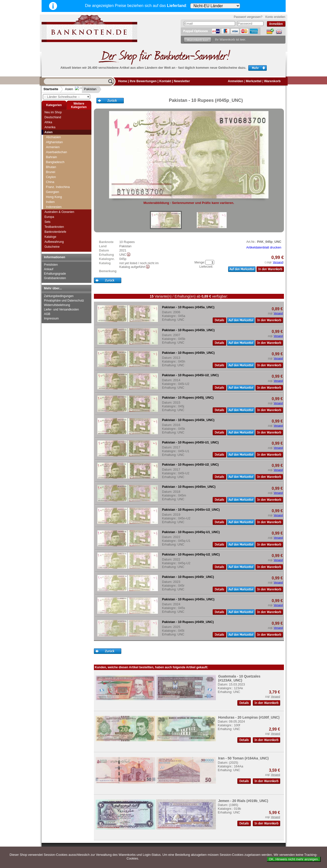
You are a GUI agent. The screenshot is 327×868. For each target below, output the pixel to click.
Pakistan (86, 89)
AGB (47, 314)
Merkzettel (254, 81)
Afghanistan (55, 142)
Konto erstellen (275, 17)
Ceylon (51, 177)
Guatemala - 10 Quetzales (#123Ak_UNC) (239, 678)
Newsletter (182, 81)
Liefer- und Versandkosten (62, 310)
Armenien (53, 147)
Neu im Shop (53, 112)
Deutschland (53, 117)
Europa (49, 217)
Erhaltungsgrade (55, 274)
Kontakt (165, 81)
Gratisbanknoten (55, 278)
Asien (69, 89)
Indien (50, 202)
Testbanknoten (54, 227)
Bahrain (52, 157)
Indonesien (54, 207)
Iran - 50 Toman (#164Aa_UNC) (243, 758)
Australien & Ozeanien (59, 212)
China (50, 182)
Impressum (51, 318)
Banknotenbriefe (55, 232)
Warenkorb (272, 81)
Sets (48, 222)
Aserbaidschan (57, 152)
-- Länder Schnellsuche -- (67, 97)
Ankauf (49, 269)
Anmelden (236, 81)
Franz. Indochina (58, 187)
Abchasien (54, 137)
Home (123, 81)
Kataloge (50, 237)
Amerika (50, 127)
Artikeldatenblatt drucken (264, 247)
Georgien (53, 192)
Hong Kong (54, 197)
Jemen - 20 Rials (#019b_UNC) (243, 801)
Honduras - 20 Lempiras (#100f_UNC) (249, 717)
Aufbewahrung (54, 242)
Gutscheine (52, 247)
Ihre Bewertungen (143, 81)
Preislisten (51, 265)
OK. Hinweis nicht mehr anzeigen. (294, 859)
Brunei (51, 172)
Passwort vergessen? (248, 17)
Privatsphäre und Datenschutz (64, 301)
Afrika (48, 122)
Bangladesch (55, 162)
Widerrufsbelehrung (57, 305)
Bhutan (51, 167)
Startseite (51, 89)
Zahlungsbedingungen (59, 296)
